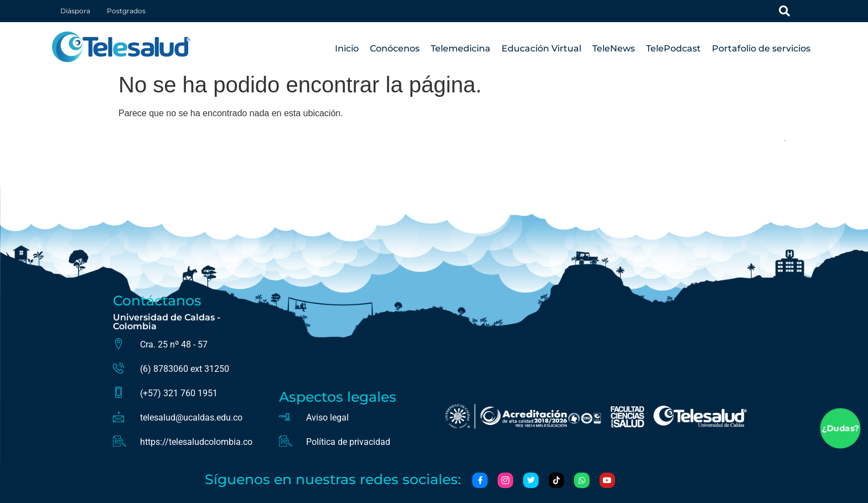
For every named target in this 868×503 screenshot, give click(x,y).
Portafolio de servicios (761, 49)
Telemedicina (461, 49)
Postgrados (126, 11)
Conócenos (395, 49)
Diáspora (75, 11)
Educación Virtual (541, 49)
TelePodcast (673, 49)
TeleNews (614, 49)
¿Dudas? (840, 429)
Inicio (347, 49)
